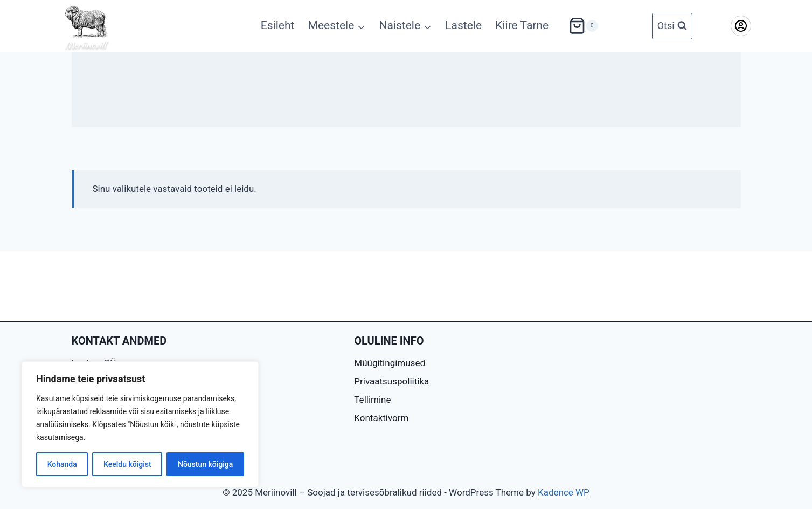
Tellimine (372, 400)
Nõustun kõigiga (205, 464)
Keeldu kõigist (127, 464)
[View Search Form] (672, 26)
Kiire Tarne (522, 25)
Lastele (463, 25)
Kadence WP (564, 492)
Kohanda (62, 464)
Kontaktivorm (381, 418)
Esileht (278, 25)
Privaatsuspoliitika (391, 381)
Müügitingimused (390, 363)
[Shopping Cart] (577, 26)
